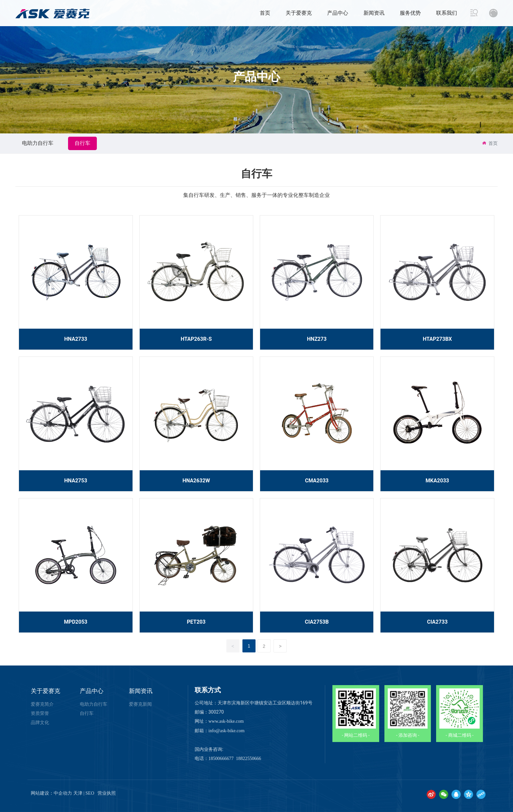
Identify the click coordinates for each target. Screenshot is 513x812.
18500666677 (221, 759)
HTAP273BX (437, 339)
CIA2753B (317, 622)
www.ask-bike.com (226, 721)
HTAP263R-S (196, 339)
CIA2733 (437, 622)
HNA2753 (76, 481)
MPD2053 (76, 622)
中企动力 (63, 793)
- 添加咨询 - (408, 735)
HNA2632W (196, 481)
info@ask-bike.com (226, 731)
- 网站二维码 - (356, 735)
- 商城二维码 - (460, 735)
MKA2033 (437, 481)
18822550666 (248, 759)
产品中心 (256, 77)
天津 (78, 793)
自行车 (82, 143)
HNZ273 (317, 339)
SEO (90, 793)
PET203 (196, 622)
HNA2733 (76, 339)
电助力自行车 (38, 143)
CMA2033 (317, 481)
